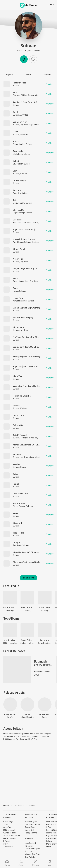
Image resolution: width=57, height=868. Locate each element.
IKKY (5, 844)
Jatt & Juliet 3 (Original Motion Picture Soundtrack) (10, 640)
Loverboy (45, 640)
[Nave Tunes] (45, 598)
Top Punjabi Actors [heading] (31, 816)
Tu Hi (15, 112)
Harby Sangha (31, 833)
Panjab (16, 484)
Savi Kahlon (18, 164)
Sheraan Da (18, 210)
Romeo (24, 174)
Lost (15, 171)
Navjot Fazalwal (20, 301)
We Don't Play (20, 122)
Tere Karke (18, 151)
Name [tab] (47, 74)
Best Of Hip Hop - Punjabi (27, 608)
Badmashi (18, 220)
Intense (27, 154)
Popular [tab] (10, 74)
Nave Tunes (45, 608)
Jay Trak (24, 125)
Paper (16, 288)
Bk (14, 154)
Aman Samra (19, 281)
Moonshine (18, 327)
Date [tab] (29, 74)
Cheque (17, 543)
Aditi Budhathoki (32, 824)
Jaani (6, 824)
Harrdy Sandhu (10, 838)
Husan (16, 291)
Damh (16, 132)
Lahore (49, 841)
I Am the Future (20, 494)
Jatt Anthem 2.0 (21, 503)
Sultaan (29, 46)
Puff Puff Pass (20, 83)
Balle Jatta (18, 425)
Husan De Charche (22, 396)
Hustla (16, 141)
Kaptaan (35, 242)
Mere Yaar (18, 376)
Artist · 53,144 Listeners (29, 51)
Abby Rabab (45, 714)
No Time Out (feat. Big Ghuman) (28, 337)
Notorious (18, 259)
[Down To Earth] (27, 630)
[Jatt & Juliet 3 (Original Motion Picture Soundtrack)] (10, 630)
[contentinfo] (28, 840)
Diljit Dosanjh (19, 213)
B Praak (7, 841)
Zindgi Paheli (19, 249)
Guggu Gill (29, 830)
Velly (15, 278)
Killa (15, 92)
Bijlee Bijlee (51, 824)
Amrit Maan (18, 242)
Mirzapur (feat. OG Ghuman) (26, 357)
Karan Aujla (8, 822)
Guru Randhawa (10, 833)
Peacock (17, 190)
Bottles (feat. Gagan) (23, 318)
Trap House (18, 533)
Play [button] (24, 59)
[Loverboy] (45, 630)
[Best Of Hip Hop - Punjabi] (27, 598)
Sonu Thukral (32, 222)
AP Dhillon (8, 847)
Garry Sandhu (19, 144)
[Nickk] (27, 704)
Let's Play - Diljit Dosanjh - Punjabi (10, 608)
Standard (17, 523)
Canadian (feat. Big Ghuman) (26, 308)
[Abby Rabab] (45, 704)
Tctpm (16, 474)
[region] (28, 805)
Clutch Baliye (19, 181)
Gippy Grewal (19, 506)
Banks (23, 467)
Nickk (27, 714)
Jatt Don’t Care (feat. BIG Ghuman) (29, 102)
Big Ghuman (34, 125)
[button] (33, 59)
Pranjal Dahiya (19, 222)
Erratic (16, 406)
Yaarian (16, 464)
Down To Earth (27, 640)
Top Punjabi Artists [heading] (10, 816)
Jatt (15, 200)
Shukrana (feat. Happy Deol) (26, 562)
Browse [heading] (29, 839)
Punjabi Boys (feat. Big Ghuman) (28, 269)
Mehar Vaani (34, 457)
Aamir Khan (30, 827)
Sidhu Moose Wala (12, 835)
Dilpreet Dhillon (20, 95)
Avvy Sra (24, 115)
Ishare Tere (51, 833)
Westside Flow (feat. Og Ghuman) (29, 386)
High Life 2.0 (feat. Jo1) (24, 229)
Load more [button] (28, 578)
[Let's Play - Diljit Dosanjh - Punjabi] (10, 598)
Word (16, 513)
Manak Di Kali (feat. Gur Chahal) (28, 445)
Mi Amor (17, 454)
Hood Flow (18, 298)
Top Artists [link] (30, 857)
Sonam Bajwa (31, 822)
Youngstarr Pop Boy (29, 438)
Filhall (49, 847)
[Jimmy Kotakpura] (10, 704)
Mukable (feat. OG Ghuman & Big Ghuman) (33, 552)
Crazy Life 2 (19, 415)
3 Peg (49, 827)
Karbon (24, 408)
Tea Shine (17, 545)
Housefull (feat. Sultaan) (25, 239)
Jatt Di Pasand (20, 435)
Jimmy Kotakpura (10, 714)
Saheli (16, 161)
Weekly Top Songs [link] (33, 854)
